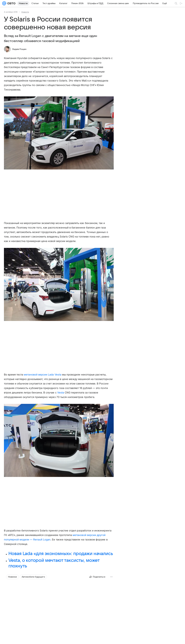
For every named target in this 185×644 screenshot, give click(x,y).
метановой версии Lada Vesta (42, 375)
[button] (59, 133)
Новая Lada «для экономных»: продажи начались (61, 554)
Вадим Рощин (19, 49)
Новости (25, 12)
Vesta (61, 393)
